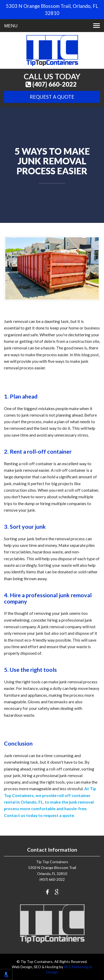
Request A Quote (52, 97)
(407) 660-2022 (51, 84)
